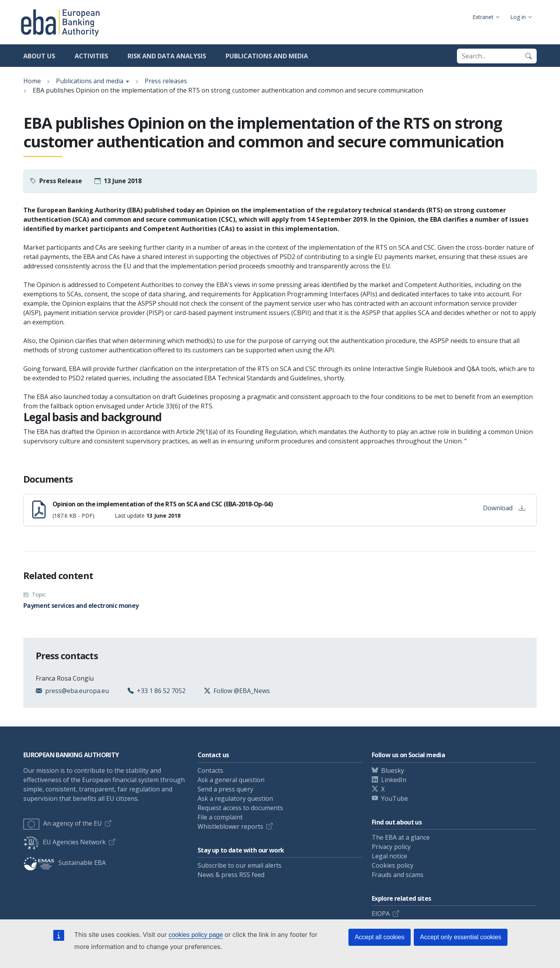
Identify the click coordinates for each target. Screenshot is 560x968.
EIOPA (381, 914)
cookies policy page (196, 935)
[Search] (528, 56)
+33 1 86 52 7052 (161, 691)
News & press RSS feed (231, 875)
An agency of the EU (63, 823)
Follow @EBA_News (242, 691)
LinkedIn (394, 780)
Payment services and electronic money (81, 606)
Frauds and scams (398, 875)
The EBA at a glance (401, 837)
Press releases (166, 81)
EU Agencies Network (65, 842)
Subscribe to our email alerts (240, 865)
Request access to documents (240, 808)
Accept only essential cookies (461, 937)
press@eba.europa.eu (77, 691)
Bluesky (393, 770)
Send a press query (225, 789)
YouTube (395, 798)
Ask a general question (231, 780)
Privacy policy (391, 847)
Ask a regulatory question (235, 798)
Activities (91, 56)
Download (504, 508)
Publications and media (267, 56)
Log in (518, 17)
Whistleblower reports (230, 826)
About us (39, 56)
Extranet (483, 17)
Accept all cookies (380, 937)
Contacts (210, 770)
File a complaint (220, 817)
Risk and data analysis (167, 56)
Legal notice (389, 856)
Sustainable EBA (65, 863)
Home (32, 81)
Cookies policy (393, 865)
